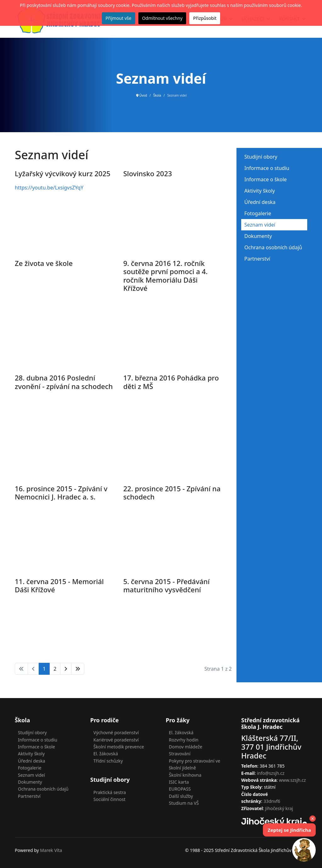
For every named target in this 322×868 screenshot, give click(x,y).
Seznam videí (260, 225)
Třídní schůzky (108, 761)
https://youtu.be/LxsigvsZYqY (49, 188)
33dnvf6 (272, 801)
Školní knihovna (185, 775)
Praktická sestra (110, 792)
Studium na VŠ (184, 803)
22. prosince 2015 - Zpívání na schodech (172, 493)
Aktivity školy (260, 191)
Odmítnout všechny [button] (162, 18)
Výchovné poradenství (116, 733)
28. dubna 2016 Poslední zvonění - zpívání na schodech (64, 382)
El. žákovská (106, 754)
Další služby (181, 796)
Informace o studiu (267, 168)
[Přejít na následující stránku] (66, 669)
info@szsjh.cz (271, 773)
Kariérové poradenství (116, 740)
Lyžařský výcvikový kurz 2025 (63, 173)
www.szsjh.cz (292, 780)
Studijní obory (261, 157)
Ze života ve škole (44, 263)
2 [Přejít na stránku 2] (55, 669)
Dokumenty (258, 236)
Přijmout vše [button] (119, 18)
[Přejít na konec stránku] (78, 669)
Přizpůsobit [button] (205, 18)
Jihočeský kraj (279, 808)
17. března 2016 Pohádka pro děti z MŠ (171, 382)
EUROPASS (180, 789)
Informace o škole (266, 179)
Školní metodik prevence (119, 747)
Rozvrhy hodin (184, 740)
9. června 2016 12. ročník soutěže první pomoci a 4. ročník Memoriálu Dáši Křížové (165, 276)
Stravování (180, 754)
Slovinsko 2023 (148, 173)
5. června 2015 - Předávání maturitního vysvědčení (167, 585)
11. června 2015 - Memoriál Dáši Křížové (59, 585)
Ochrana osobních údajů (273, 247)
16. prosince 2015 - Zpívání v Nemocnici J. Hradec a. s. (61, 493)
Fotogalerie (258, 213)
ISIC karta (179, 782)
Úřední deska (260, 202)
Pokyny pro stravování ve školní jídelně (195, 764)
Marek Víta (51, 850)
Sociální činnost (109, 799)
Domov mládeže (186, 747)
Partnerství (257, 259)
